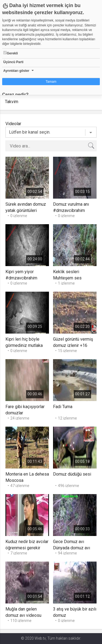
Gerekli (11, 53)
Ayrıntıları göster (16, 71)
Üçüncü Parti (13, 62)
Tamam (51, 82)
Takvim (12, 102)
